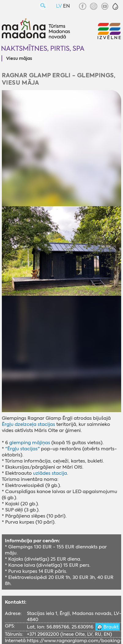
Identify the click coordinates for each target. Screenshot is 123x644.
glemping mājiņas (30, 443)
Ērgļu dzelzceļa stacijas (28, 424)
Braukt (110, 627)
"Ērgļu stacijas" (22, 449)
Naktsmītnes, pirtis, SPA (43, 48)
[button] (115, 6)
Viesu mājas (19, 59)
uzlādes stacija (50, 473)
